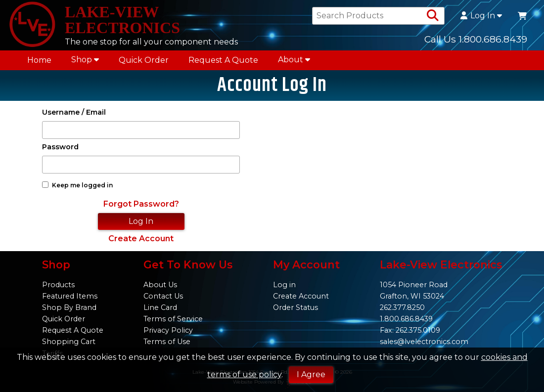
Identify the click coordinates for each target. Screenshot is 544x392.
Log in (284, 285)
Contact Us (163, 296)
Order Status (295, 307)
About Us (160, 285)
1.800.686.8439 (406, 319)
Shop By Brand (69, 307)
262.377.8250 (402, 307)
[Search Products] (433, 16)
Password (60, 147)
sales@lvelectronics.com (424, 342)
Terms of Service (173, 319)
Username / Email (74, 112)
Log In (481, 16)
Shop (85, 60)
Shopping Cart (69, 342)
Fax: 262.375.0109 (410, 330)
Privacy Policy (168, 330)
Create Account (141, 239)
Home (39, 60)
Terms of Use (167, 342)
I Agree (311, 374)
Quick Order (144, 60)
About (294, 60)
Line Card (160, 307)
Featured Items (70, 296)
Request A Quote (223, 60)
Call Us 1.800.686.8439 (476, 39)
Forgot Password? (141, 204)
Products (58, 285)
